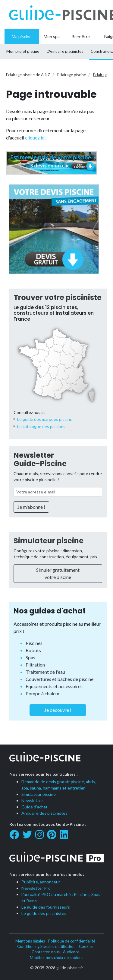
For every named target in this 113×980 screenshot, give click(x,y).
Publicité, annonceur (41, 882)
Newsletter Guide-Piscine (40, 460)
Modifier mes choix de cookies (56, 958)
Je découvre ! (58, 710)
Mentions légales (30, 941)
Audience (71, 952)
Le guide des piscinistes (44, 913)
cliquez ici (35, 138)
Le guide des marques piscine (45, 419)
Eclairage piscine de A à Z (28, 75)
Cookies (86, 946)
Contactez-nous (46, 952)
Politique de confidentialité (72, 941)
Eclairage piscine (72, 75)
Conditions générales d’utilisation (46, 946)
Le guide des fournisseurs (46, 907)
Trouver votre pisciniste (58, 297)
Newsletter (32, 800)
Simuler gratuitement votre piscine (58, 573)
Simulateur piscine (49, 541)
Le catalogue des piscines (41, 426)
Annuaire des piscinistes (44, 813)
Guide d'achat (35, 807)
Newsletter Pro (36, 888)
